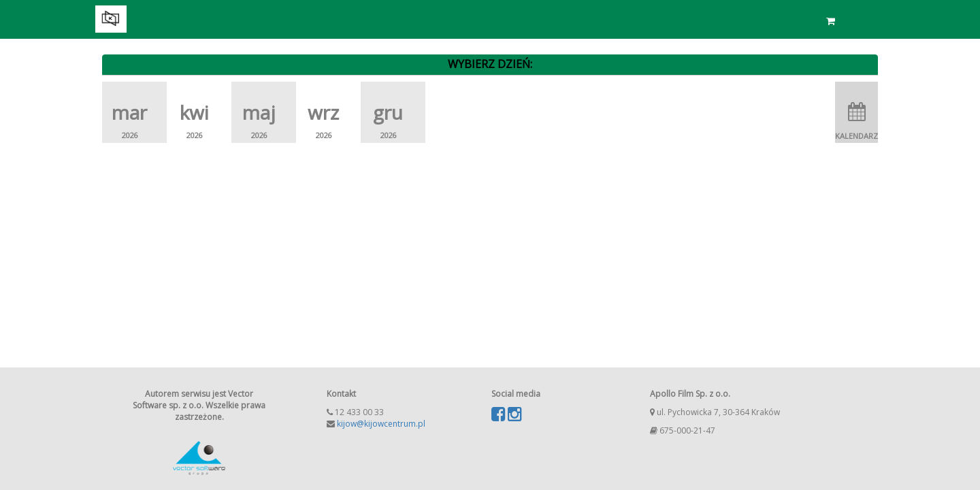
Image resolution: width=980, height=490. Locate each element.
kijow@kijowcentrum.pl (381, 424)
